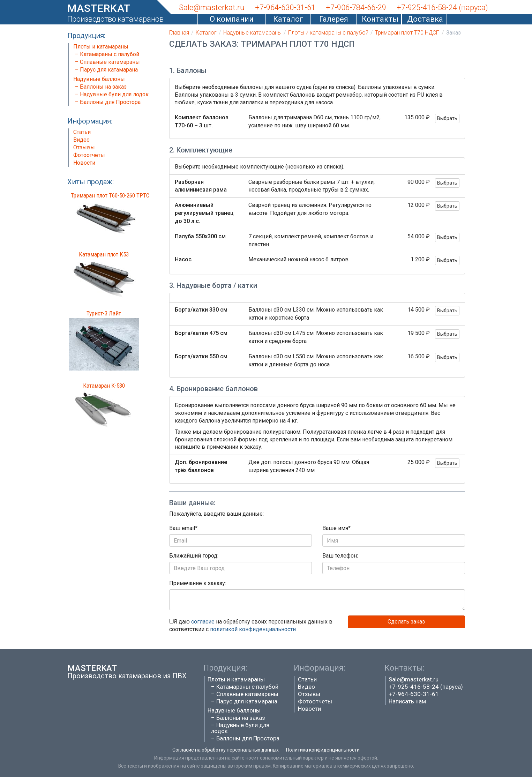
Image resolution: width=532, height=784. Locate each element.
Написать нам (407, 701)
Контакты (379, 19)
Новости (84, 163)
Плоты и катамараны (101, 47)
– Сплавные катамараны (107, 62)
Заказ (454, 33)
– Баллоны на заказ (101, 87)
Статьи (82, 132)
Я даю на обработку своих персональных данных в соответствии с (251, 626)
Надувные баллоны (99, 79)
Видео (81, 140)
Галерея (334, 19)
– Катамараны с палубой (107, 54)
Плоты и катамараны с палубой (328, 33)
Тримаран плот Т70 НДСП (407, 33)
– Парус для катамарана (106, 70)
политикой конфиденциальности (253, 629)
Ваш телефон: (340, 556)
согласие (203, 622)
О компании (232, 19)
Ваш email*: (184, 528)
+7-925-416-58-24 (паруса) (426, 687)
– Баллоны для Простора (108, 102)
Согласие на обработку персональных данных (226, 750)
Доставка (424, 19)
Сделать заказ (406, 622)
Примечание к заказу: (198, 583)
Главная (179, 33)
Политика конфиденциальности (323, 750)
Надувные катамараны (252, 33)
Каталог (288, 19)
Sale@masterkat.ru (414, 679)
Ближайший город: (194, 556)
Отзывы (84, 147)
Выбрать (447, 118)
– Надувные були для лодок (112, 94)
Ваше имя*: (337, 528)
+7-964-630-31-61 (414, 694)
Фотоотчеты (89, 155)
